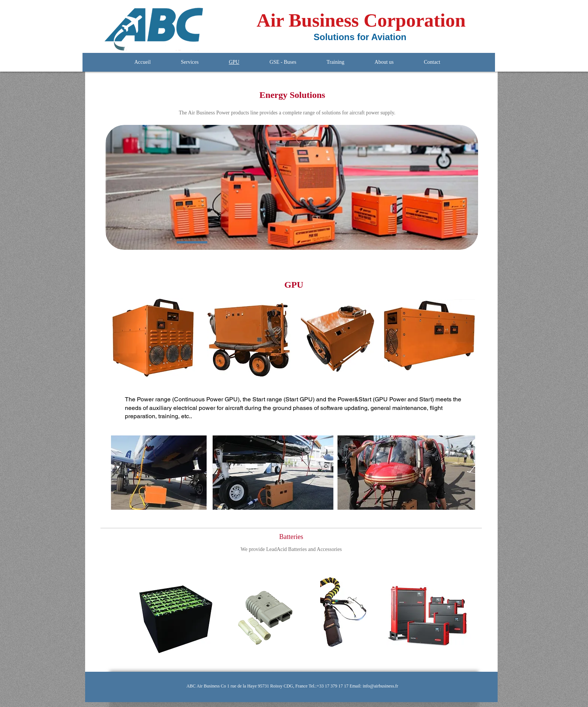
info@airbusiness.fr (380, 686)
